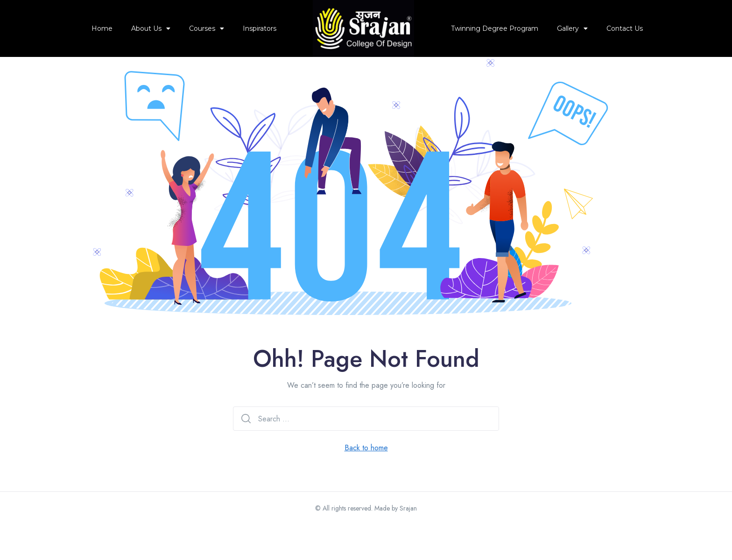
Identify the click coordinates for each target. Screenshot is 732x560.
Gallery (572, 28)
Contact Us (625, 28)
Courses (207, 28)
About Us (151, 28)
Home (102, 28)
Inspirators (260, 28)
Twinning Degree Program (495, 28)
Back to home (366, 483)
